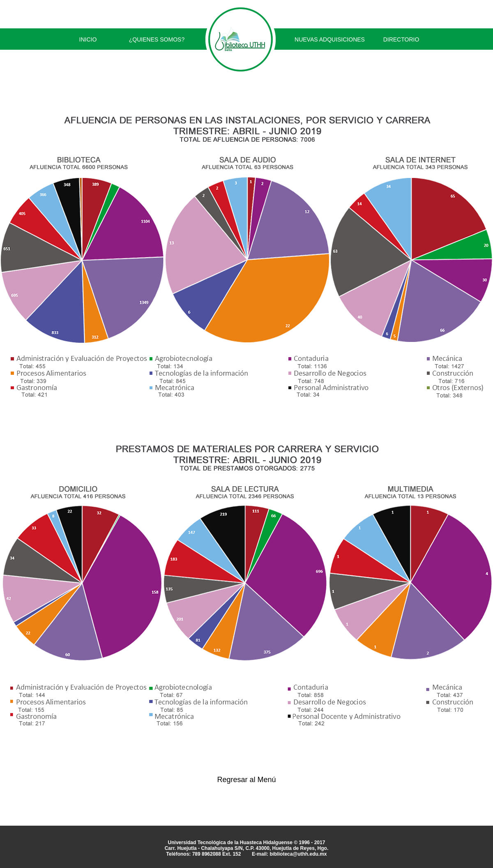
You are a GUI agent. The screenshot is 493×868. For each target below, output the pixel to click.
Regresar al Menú (246, 780)
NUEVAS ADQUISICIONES (330, 39)
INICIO (88, 39)
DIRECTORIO (401, 39)
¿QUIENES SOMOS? (157, 39)
